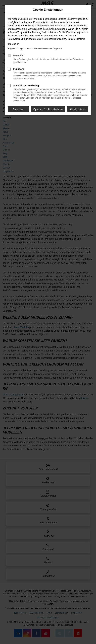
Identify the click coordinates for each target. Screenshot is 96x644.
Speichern (18, 109)
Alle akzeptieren (78, 109)
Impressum (13, 44)
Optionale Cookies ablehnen (48, 109)
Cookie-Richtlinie (76, 39)
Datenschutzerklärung (55, 39)
